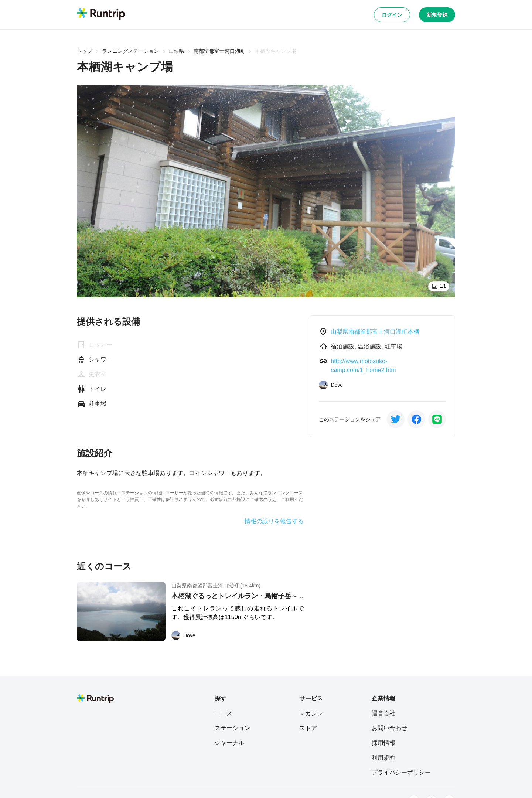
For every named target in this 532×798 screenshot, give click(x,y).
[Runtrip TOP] (101, 14)
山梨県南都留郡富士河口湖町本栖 (375, 332)
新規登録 (437, 15)
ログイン (392, 15)
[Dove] (183, 635)
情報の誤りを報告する (274, 521)
